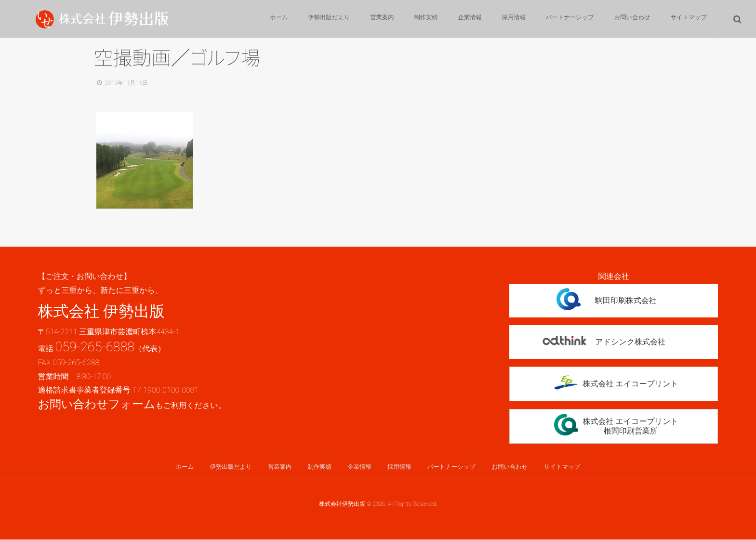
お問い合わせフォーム (96, 404)
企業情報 (465, 19)
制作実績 (420, 19)
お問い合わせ (630, 19)
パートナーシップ (568, 19)
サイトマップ (688, 19)
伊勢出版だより (320, 19)
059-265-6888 (95, 347)
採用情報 (510, 19)
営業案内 (374, 19)
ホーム (269, 19)
